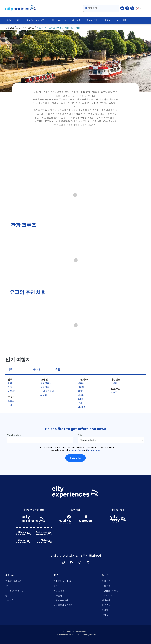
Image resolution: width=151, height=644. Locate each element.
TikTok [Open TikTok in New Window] (80, 562)
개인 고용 (78, 20)
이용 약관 (106, 581)
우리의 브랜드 (94, 20)
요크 (10, 387)
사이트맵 (106, 600)
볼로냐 (81, 383)
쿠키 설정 (106, 615)
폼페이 (81, 399)
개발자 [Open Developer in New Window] (105, 610)
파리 (10, 405)
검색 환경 (91, 8)
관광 (10, 20)
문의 (56, 586)
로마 (80, 403)
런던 (10, 383)
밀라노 (81, 391)
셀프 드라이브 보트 (60, 20)
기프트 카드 (107, 596)
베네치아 (82, 407)
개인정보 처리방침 (110, 591)
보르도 (11, 401)
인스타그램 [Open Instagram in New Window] (63, 562)
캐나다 (36, 369)
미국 (10, 369)
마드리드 (45, 387)
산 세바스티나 (47, 391)
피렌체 (81, 387)
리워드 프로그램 (61, 600)
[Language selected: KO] (141, 8)
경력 (7, 586)
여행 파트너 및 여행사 (63, 605)
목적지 (109, 20)
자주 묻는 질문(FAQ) (63, 581)
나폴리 (81, 395)
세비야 (44, 395)
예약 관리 (58, 596)
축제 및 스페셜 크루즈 (38, 20)
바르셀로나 (46, 383)
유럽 (58, 369)
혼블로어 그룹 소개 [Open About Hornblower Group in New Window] (14, 581)
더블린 (114, 383)
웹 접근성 (106, 605)
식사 (20, 20)
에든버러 (12, 391)
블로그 (8, 596)
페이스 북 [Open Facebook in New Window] (71, 562)
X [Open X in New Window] (88, 562)
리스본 (114, 392)
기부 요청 (10, 600)
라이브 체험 (122, 20)
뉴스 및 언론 (59, 591)
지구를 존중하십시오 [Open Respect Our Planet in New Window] (14, 591)
